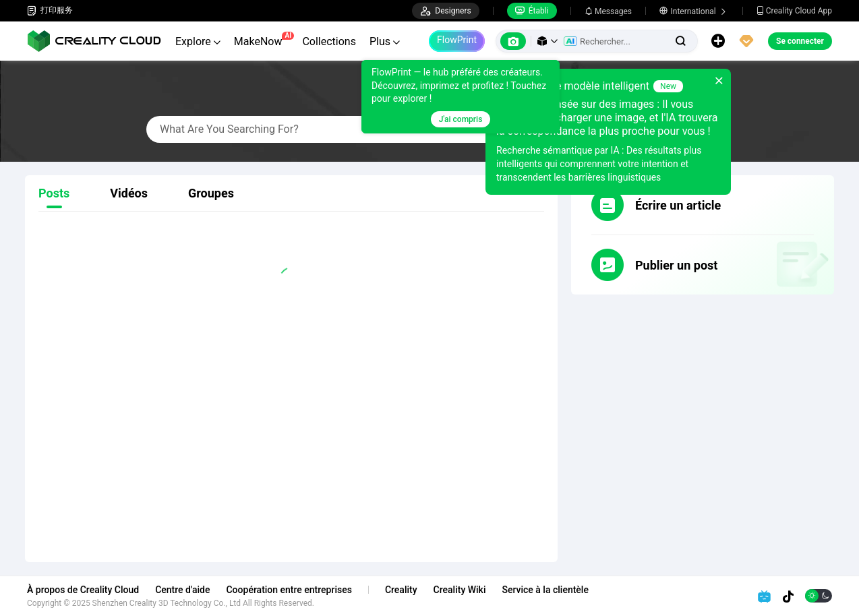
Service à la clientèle (545, 590)
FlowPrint (457, 40)
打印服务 (50, 10)
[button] (547, 41)
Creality (401, 590)
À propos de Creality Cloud (83, 590)
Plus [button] (385, 41)
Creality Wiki (460, 590)
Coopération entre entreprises (289, 590)
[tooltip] (461, 97)
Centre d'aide (182, 590)
